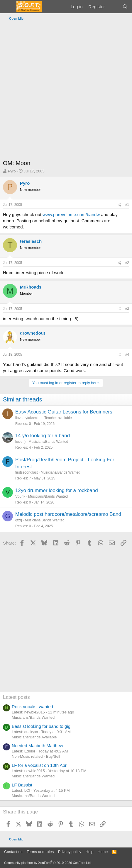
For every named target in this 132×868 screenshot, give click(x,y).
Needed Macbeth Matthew (37, 746)
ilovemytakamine (28, 418)
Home (103, 852)
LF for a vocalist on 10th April (40, 765)
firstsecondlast (27, 472)
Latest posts (16, 697)
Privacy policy (70, 852)
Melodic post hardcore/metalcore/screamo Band (68, 514)
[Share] (119, 205)
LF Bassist (22, 785)
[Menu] (8, 7)
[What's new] (113, 7)
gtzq (19, 520)
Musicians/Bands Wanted (48, 442)
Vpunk (20, 496)
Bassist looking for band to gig (41, 726)
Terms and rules (40, 852)
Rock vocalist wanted (32, 707)
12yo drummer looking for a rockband (57, 490)
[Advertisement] (66, 91)
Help (90, 852)
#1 (127, 205)
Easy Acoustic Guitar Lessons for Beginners (64, 412)
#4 (127, 355)
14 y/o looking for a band (43, 436)
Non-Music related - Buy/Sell (36, 756)
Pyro (12, 171)
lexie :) (20, 442)
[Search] (125, 7)
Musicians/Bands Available (34, 737)
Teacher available (58, 418)
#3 (127, 309)
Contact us (13, 852)
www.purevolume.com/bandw (71, 215)
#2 (127, 263)
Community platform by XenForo (48, 863)
